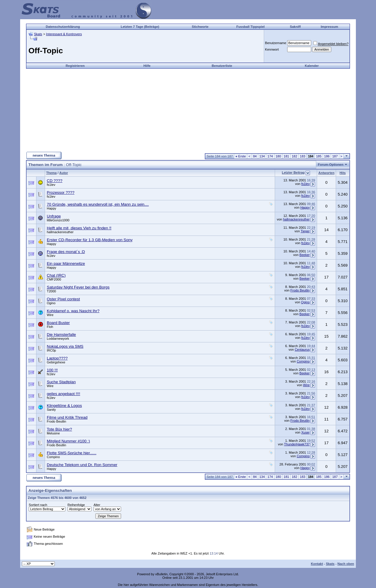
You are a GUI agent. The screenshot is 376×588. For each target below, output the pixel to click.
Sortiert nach (38, 505)
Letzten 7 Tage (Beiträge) (140, 27)
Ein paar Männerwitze (66, 264)
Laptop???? (57, 358)
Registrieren (75, 66)
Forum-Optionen (331, 165)
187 (335, 156)
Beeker (305, 255)
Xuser (305, 432)
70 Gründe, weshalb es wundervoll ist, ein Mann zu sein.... (98, 204)
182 (294, 156)
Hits (343, 173)
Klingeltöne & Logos (64, 406)
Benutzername (276, 43)
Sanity (51, 410)
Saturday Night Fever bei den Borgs (78, 287)
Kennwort (272, 49)
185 (319, 156)
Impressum (329, 27)
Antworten (326, 173)
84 (255, 156)
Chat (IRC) (56, 275)
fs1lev (51, 185)
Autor (64, 173)
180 (278, 156)
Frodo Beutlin (300, 290)
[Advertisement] (188, 110)
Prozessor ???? (61, 192)
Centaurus (302, 349)
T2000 (51, 291)
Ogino (51, 303)
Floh (50, 327)
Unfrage (54, 216)
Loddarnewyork (58, 339)
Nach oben (346, 564)
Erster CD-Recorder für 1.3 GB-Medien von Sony (90, 240)
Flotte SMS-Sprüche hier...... (71, 453)
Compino (303, 361)
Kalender (312, 66)
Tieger (305, 231)
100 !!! (52, 370)
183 (303, 156)
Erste (241, 156)
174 (270, 156)
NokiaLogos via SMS (65, 346)
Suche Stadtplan (61, 382)
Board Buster (58, 323)
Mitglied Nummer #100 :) (68, 441)
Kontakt (317, 564)
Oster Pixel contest (63, 299)
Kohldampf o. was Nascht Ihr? (73, 311)
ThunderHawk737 (297, 444)
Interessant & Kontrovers (64, 34)
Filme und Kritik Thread (67, 417)
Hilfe (147, 66)
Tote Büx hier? (59, 429)
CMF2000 (54, 279)
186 (327, 156)
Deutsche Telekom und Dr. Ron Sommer (82, 465)
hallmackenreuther (297, 219)
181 (286, 156)
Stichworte (200, 27)
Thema (51, 173)
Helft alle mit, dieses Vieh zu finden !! (79, 228)
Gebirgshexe (56, 362)
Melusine (53, 433)
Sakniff (295, 27)
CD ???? (55, 181)
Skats (38, 34)
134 (262, 156)
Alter (97, 505)
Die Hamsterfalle (61, 335)
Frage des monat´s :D (66, 252)
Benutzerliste (222, 66)
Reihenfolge (76, 505)
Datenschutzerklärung (63, 27)
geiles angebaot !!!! (64, 394)
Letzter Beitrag (293, 173)
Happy (52, 208)
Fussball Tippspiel (250, 27)
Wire (50, 315)
